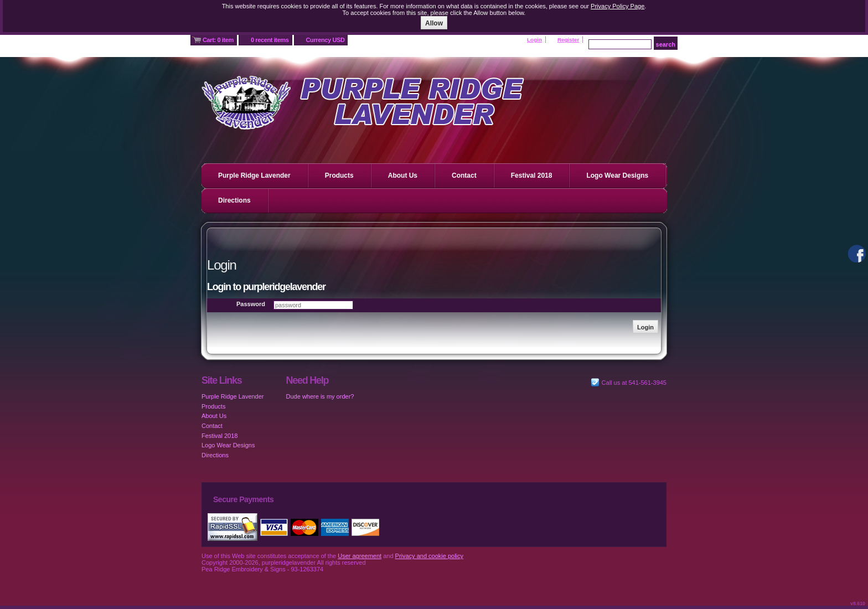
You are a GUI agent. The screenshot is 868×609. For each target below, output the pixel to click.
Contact (464, 176)
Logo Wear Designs (617, 176)
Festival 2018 (532, 176)
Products (339, 176)
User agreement (360, 556)
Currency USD (325, 40)
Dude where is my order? (320, 396)
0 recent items (270, 40)
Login (534, 40)
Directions (234, 200)
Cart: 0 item (218, 40)
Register (569, 40)
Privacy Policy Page (618, 6)
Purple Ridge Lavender (254, 176)
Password (251, 304)
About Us (403, 176)
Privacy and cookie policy (430, 556)
